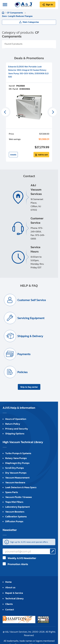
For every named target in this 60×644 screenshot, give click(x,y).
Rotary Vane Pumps (16, 458)
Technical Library (14, 598)
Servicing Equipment (31, 318)
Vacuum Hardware (15, 482)
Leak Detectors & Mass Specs (21, 487)
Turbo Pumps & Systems (18, 453)
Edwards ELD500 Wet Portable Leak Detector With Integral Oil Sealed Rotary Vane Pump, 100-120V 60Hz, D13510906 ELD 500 (28, 72)
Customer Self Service (32, 300)
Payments (24, 354)
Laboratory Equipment (18, 507)
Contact (10, 609)
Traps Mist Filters (14, 502)
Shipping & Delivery (30, 336)
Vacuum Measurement (17, 478)
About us (10, 587)
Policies (22, 372)
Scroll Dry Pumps (15, 468)
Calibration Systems (16, 517)
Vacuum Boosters (15, 512)
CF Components (15, 13)
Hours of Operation (16, 419)
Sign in (49, 4)
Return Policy (13, 424)
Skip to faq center (29, 387)
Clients (9, 604)
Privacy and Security (17, 429)
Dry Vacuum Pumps (16, 473)
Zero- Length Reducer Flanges (17, 16)
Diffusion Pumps (14, 521)
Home (3, 13)
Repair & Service (14, 593)
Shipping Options (15, 434)
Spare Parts (12, 492)
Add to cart (43, 155)
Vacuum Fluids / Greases (19, 497)
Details (13, 155)
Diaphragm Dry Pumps (17, 463)
